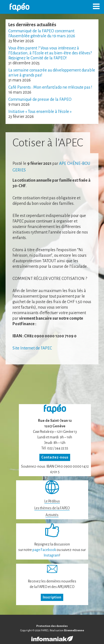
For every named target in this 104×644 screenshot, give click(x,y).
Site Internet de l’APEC (32, 348)
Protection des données (52, 626)
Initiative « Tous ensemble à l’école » (40, 112)
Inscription (52, 597)
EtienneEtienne (74, 630)
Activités (52, 515)
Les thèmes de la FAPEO (52, 508)
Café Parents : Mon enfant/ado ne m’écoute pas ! (50, 87)
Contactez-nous (55, 457)
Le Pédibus (52, 501)
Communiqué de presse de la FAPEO (40, 99)
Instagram (52, 555)
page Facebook (44, 550)
